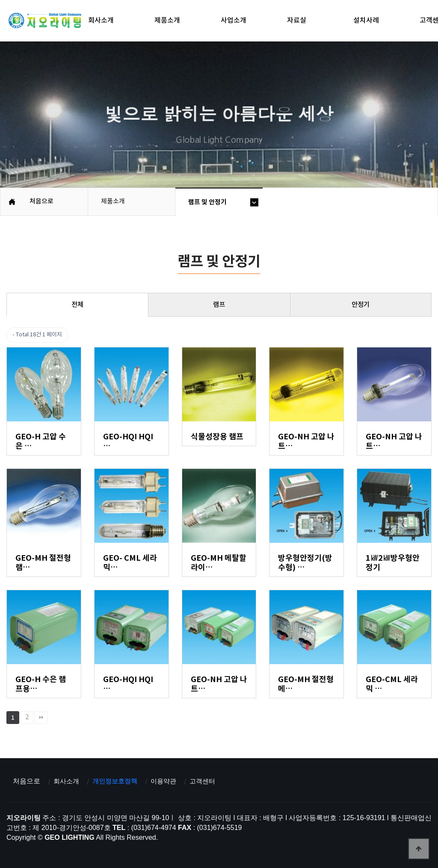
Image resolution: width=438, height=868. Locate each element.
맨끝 (41, 718)
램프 (219, 305)
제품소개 (167, 21)
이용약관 (169, 781)
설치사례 (366, 21)
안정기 (361, 305)
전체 (77, 305)
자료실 (297, 21)
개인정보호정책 (118, 781)
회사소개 (101, 21)
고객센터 (210, 781)
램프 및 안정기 (207, 202)
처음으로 (27, 781)
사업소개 (234, 21)
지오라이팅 (45, 22)
